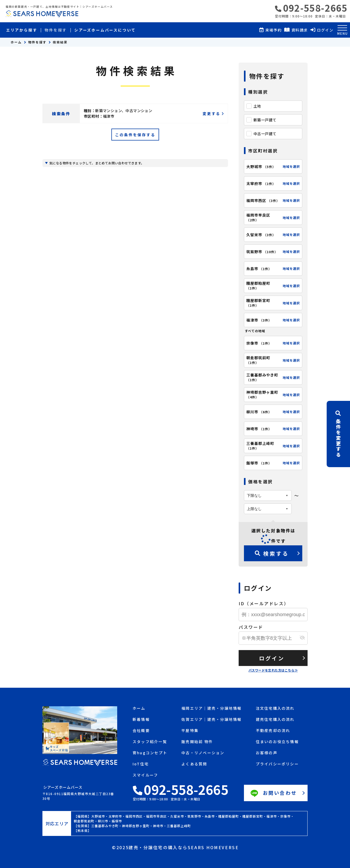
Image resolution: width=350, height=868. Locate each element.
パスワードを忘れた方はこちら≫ (273, 670)
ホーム (16, 42)
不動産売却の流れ (273, 731)
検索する (272, 553)
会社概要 (141, 731)
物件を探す (56, 30)
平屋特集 (190, 731)
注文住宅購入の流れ (275, 709)
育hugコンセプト (150, 753)
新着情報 (141, 720)
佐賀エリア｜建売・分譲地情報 (211, 720)
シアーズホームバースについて (105, 30)
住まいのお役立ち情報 (277, 742)
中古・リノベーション (203, 753)
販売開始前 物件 (197, 742)
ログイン (272, 658)
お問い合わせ (273, 794)
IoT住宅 (141, 764)
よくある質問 (194, 764)
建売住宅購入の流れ (275, 720)
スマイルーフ (145, 775)
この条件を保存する (135, 135)
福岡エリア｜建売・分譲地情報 (211, 709)
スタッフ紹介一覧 (150, 742)
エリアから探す (22, 30)
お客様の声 (267, 753)
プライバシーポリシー (277, 764)
